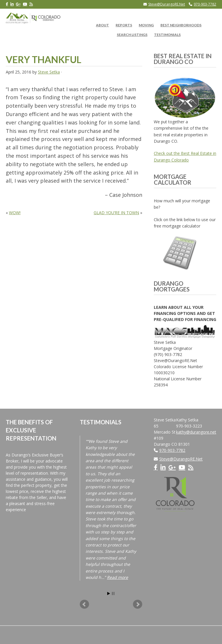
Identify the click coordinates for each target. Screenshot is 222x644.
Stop (113, 593)
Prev (84, 604)
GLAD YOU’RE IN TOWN (116, 213)
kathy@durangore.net (196, 432)
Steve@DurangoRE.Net (167, 4)
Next (138, 604)
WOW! (15, 213)
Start (109, 593)
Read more (118, 577)
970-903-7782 (205, 4)
